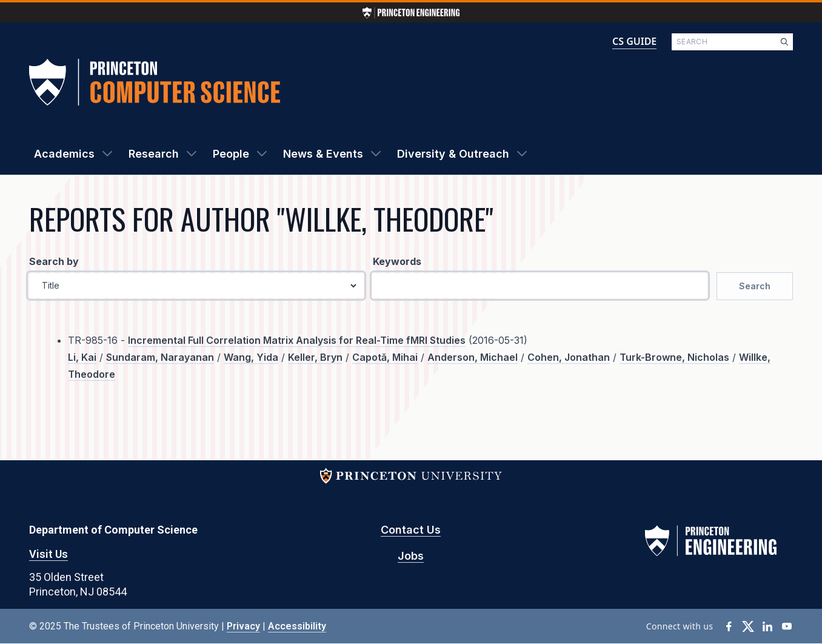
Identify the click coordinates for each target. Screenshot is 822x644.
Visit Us (48, 554)
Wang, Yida (251, 357)
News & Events (323, 154)
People (231, 154)
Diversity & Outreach (453, 154)
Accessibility (297, 626)
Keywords (397, 261)
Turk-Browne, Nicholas (674, 357)
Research (154, 154)
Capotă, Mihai (385, 357)
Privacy (243, 626)
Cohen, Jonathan (569, 357)
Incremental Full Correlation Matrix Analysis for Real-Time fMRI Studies (297, 340)
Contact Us (411, 530)
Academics (64, 154)
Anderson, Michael (473, 357)
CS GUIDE (634, 41)
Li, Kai (82, 357)
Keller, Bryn (315, 357)
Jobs (411, 556)
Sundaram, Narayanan (160, 357)
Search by (54, 261)
